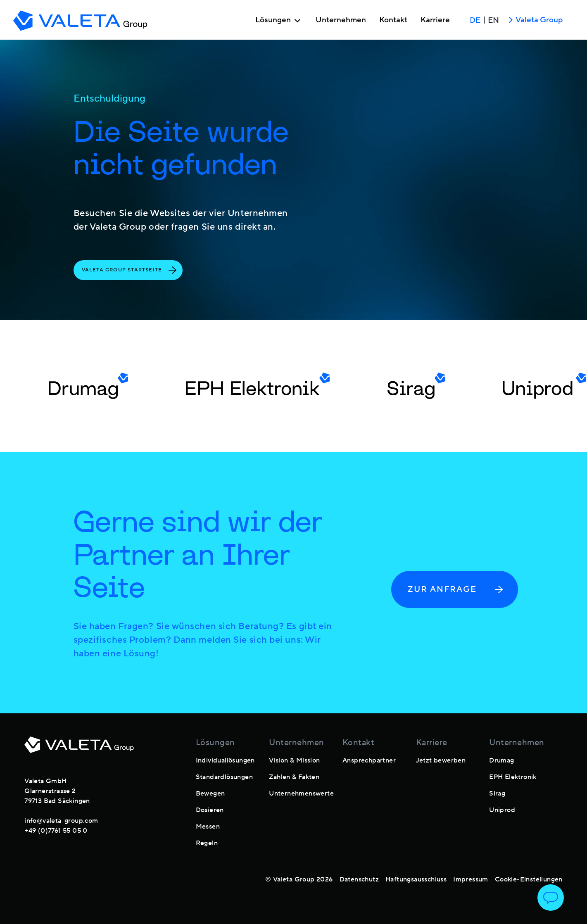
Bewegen (210, 793)
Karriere (435, 20)
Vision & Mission (294, 760)
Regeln (207, 843)
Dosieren (210, 810)
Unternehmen (341, 20)
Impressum (471, 879)
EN (493, 20)
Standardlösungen (224, 777)
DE (475, 20)
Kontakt (393, 20)
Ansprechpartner (369, 760)
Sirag (497, 793)
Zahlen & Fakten (294, 777)
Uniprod (502, 810)
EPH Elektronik (513, 777)
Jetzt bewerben (441, 760)
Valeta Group (534, 20)
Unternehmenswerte (301, 793)
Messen (208, 827)
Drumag (501, 760)
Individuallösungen (225, 760)
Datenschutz (359, 879)
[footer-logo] (79, 750)
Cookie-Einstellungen (529, 879)
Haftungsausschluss (416, 879)
